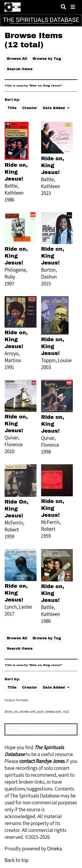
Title (12, 108)
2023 (46, 193)
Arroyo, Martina (13, 357)
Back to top (17, 860)
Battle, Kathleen (14, 189)
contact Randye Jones (42, 761)
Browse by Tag (47, 59)
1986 (9, 200)
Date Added (54, 108)
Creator (30, 108)
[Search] (63, 7)
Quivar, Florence (14, 441)
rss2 (66, 711)
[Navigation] (73, 7)
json (40, 711)
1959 (9, 536)
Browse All (17, 59)
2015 (46, 284)
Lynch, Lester (18, 607)
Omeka (54, 848)
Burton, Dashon (49, 273)
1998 (46, 452)
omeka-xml (53, 711)
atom (8, 711)
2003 (46, 367)
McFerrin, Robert (14, 526)
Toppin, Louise (56, 360)
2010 (9, 451)
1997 (9, 284)
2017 (9, 614)
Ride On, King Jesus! (17, 509)
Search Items (20, 69)
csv (16, 711)
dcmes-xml (28, 711)
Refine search (39, 729)
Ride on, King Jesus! (16, 172)
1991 (9, 367)
